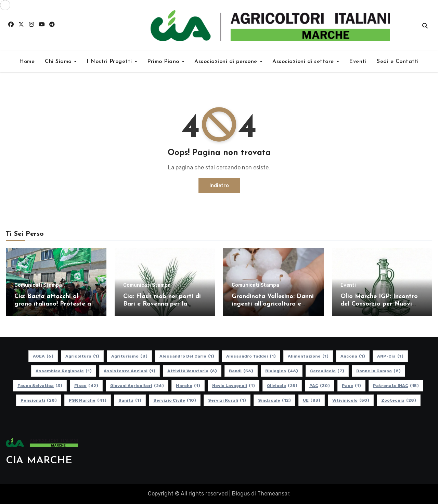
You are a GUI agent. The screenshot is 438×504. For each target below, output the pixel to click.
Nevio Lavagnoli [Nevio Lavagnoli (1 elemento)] (234, 386)
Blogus (241, 494)
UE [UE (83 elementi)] (312, 400)
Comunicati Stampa (38, 285)
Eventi (358, 62)
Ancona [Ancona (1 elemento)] (353, 356)
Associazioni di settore (304, 62)
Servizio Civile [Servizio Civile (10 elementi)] (175, 400)
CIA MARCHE (39, 461)
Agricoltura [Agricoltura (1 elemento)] (82, 356)
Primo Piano (164, 62)
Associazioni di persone (227, 62)
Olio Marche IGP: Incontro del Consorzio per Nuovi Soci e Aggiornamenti (379, 304)
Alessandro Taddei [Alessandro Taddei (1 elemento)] (251, 356)
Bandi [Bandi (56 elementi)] (241, 371)
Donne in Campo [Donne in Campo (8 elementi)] (378, 371)
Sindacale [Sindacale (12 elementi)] (274, 400)
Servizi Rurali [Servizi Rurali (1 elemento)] (227, 400)
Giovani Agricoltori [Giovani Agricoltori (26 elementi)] (137, 386)
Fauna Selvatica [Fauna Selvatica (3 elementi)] (40, 386)
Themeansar (273, 494)
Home (27, 62)
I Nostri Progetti (110, 62)
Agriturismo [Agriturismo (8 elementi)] (129, 356)
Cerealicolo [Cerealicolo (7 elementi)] (327, 371)
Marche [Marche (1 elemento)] (188, 386)
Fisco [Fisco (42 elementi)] (86, 386)
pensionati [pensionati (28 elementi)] (39, 400)
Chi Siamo (59, 62)
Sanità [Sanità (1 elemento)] (130, 400)
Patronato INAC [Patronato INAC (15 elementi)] (396, 386)
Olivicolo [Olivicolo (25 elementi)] (282, 386)
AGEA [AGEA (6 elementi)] (43, 356)
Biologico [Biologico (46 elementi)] (282, 371)
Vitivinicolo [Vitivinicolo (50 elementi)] (351, 400)
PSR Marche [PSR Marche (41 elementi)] (88, 400)
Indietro (219, 186)
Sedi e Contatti (398, 62)
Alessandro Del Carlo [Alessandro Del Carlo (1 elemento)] (187, 356)
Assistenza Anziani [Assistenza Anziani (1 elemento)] (130, 371)
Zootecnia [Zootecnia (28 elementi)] (399, 400)
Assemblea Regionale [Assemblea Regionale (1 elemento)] (64, 371)
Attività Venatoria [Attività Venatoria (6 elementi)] (192, 371)
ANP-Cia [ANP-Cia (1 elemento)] (390, 356)
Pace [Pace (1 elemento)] (351, 386)
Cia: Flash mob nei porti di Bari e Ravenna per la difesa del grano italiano (162, 304)
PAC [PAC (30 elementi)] (320, 386)
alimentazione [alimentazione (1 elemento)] (308, 356)
